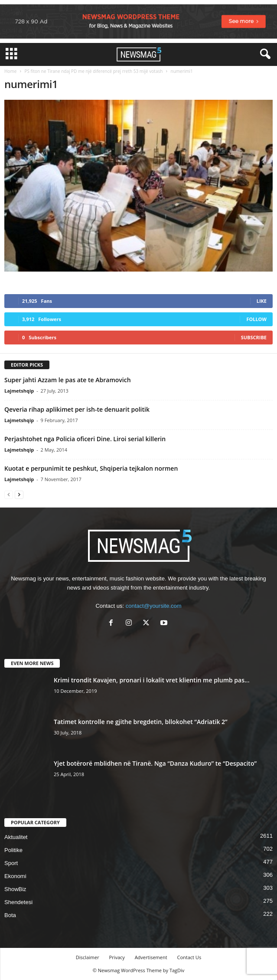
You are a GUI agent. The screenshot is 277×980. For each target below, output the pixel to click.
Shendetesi (18, 902)
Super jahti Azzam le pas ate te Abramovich (68, 380)
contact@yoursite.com (154, 606)
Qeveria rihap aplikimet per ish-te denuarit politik (77, 409)
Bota (10, 915)
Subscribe (254, 337)
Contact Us (189, 957)
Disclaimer (88, 957)
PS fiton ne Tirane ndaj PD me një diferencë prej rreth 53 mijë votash (93, 71)
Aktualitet (16, 837)
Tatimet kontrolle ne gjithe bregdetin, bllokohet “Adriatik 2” (141, 722)
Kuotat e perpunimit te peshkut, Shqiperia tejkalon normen (91, 468)
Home (10, 71)
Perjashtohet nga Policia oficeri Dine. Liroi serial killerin (85, 439)
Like (262, 301)
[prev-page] (9, 494)
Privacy (117, 957)
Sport (11, 863)
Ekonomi (15, 876)
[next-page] (19, 494)
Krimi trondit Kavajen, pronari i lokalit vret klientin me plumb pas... (152, 680)
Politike (13, 850)
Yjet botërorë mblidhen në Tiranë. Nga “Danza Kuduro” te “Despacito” (155, 763)
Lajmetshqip (19, 391)
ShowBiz (15, 889)
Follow (256, 319)
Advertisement (151, 957)
